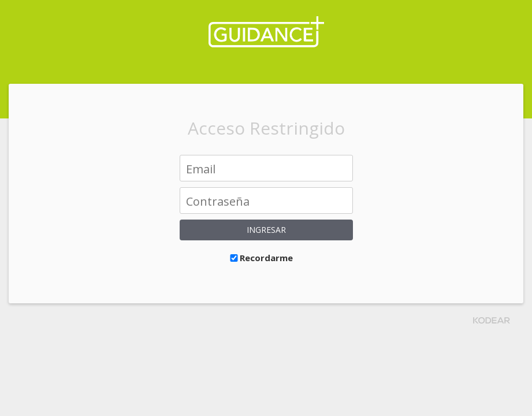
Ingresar (266, 230)
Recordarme (261, 258)
